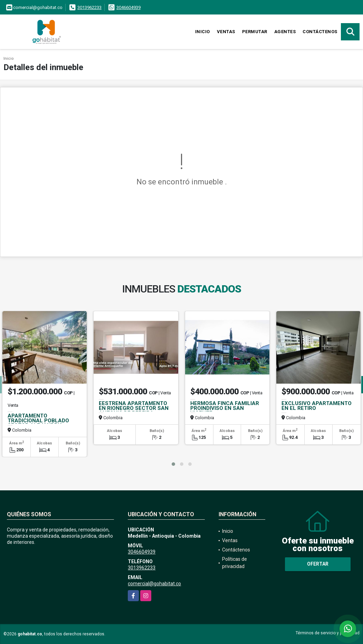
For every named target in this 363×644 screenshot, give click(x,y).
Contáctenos (320, 32)
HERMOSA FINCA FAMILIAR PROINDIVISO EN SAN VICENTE (225, 408)
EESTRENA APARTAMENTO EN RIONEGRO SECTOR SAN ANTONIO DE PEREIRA (134, 408)
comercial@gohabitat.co (154, 584)
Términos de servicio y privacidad (328, 633)
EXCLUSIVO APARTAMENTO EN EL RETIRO (317, 406)
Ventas (226, 32)
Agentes (285, 32)
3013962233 (89, 7)
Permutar (255, 32)
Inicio (203, 32)
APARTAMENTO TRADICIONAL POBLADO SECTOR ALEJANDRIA (38, 421)
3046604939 (128, 7)
